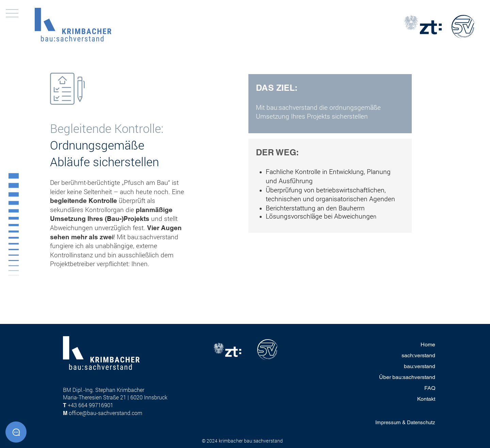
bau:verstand (420, 366)
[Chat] (16, 432)
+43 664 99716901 (91, 405)
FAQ (430, 388)
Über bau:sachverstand (407, 377)
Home (428, 344)
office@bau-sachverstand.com (105, 413)
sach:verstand (418, 355)
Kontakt (426, 399)
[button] (12, 13)
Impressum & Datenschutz (405, 422)
